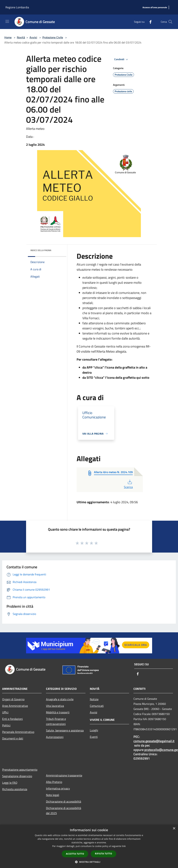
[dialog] (89, 846)
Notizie (94, 699)
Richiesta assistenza (15, 789)
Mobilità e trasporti (58, 712)
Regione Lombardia (17, 7)
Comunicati (97, 706)
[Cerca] (170, 22)
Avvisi (33, 37)
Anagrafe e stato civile (60, 699)
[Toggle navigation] (7, 21)
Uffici (5, 712)
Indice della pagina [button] (41, 250)
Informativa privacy (58, 788)
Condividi (122, 59)
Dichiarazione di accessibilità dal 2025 (64, 811)
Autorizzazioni (55, 737)
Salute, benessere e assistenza (65, 730)
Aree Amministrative (15, 706)
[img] (59, 249)
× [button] (174, 829)
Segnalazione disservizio (17, 776)
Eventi (94, 737)
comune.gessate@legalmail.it (154, 741)
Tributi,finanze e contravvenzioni (56, 721)
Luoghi (94, 730)
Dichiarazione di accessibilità (64, 801)
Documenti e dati (13, 738)
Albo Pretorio (54, 782)
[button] (89, 862)
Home (8, 37)
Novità (21, 37)
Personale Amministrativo (18, 732)
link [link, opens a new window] (124, 846)
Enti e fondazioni (12, 719)
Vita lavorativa (55, 706)
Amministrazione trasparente (64, 775)
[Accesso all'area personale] (155, 8)
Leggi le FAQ (10, 783)
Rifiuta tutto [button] (103, 854)
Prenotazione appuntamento (20, 770)
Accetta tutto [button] (75, 854)
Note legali (53, 795)
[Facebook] (149, 22)
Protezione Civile (53, 37)
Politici (6, 725)
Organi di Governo (13, 699)
